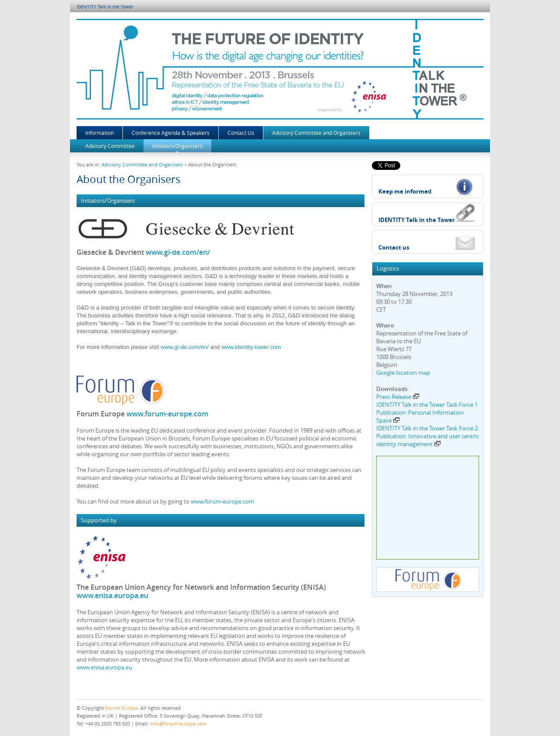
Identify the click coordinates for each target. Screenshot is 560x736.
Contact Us (241, 133)
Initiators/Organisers (177, 146)
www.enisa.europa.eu (112, 595)
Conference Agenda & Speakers (171, 133)
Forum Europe (122, 708)
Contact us (394, 247)
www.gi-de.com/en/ (178, 252)
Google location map (403, 373)
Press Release (398, 397)
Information (100, 133)
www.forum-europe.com (167, 414)
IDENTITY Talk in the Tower (105, 7)
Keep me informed (405, 191)
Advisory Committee (110, 146)
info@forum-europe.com (178, 724)
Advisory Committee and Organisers (316, 133)
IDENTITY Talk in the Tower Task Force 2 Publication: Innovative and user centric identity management (428, 436)
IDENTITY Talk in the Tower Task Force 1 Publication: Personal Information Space (427, 412)
